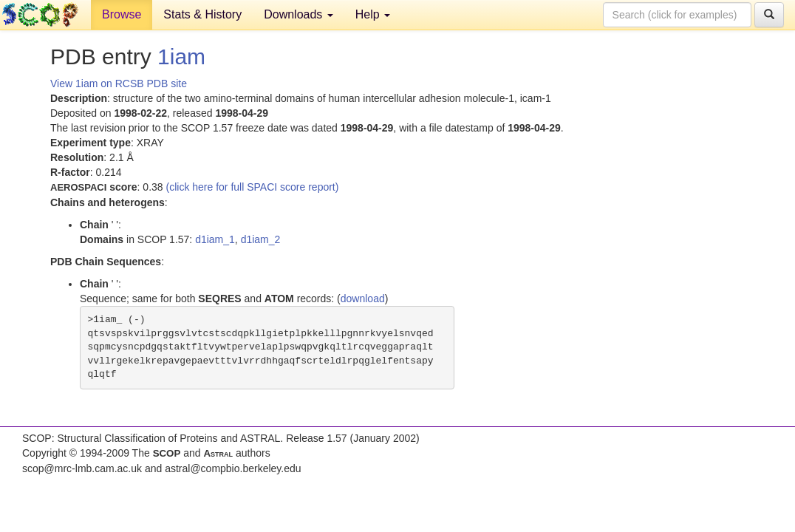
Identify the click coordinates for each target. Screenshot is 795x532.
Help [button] (373, 14)
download (363, 299)
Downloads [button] (298, 14)
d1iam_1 (215, 239)
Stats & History (202, 14)
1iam (181, 57)
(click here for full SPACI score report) (253, 187)
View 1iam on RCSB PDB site (119, 83)
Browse (122, 14)
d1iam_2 (261, 239)
